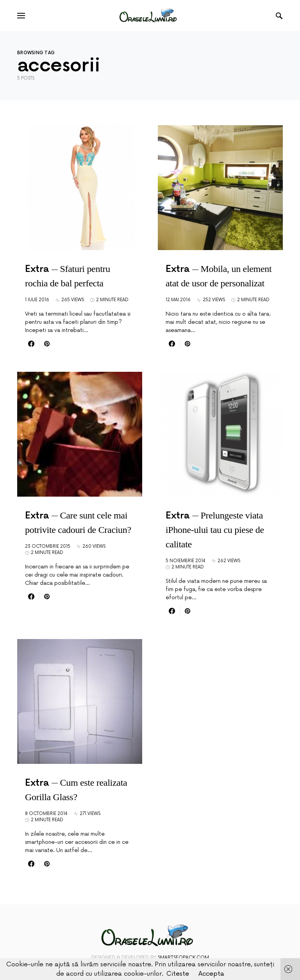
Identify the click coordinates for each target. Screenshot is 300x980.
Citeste (178, 974)
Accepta (211, 974)
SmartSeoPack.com (183, 958)
